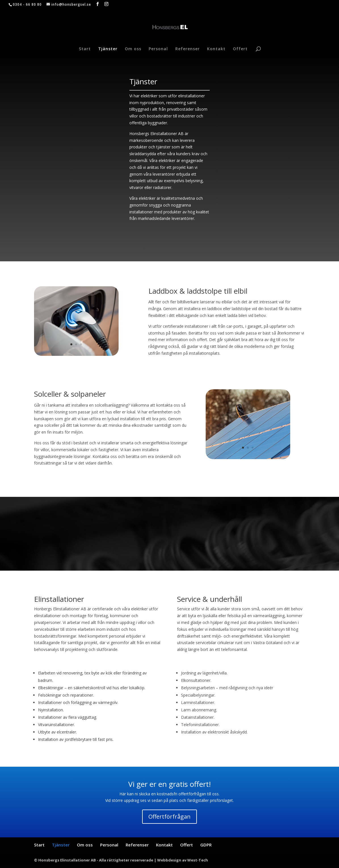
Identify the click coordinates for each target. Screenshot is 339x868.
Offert (240, 49)
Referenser (188, 49)
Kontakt (216, 49)
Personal (158, 49)
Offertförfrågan (169, 816)
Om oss (133, 49)
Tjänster (108, 49)
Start (85, 49)
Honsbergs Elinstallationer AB (156, 134)
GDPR (206, 845)
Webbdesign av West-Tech (183, 860)
